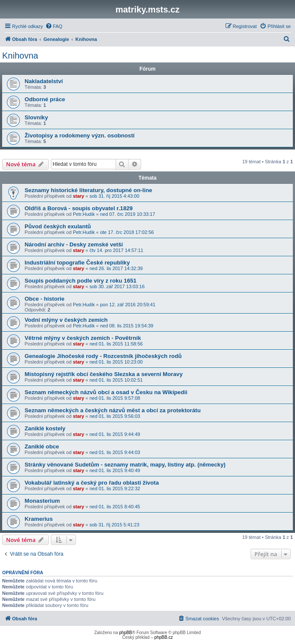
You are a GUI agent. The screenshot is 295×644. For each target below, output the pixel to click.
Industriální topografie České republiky (77, 263)
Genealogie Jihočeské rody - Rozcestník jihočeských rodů (103, 356)
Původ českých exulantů (58, 226)
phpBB (126, 633)
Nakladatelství (44, 81)
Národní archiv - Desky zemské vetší (74, 244)
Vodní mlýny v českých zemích (66, 320)
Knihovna (20, 56)
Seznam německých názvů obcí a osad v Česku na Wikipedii (106, 392)
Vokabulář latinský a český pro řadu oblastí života (92, 483)
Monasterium (42, 501)
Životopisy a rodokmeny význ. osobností (80, 135)
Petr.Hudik (84, 214)
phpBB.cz (164, 637)
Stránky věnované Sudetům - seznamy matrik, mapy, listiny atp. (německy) (125, 465)
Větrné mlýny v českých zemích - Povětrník (83, 338)
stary (78, 196)
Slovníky (36, 117)
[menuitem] (54, 26)
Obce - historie (44, 299)
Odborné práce (45, 99)
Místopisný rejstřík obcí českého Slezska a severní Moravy (104, 374)
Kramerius (39, 519)
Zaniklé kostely (45, 428)
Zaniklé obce (42, 446)
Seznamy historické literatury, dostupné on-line (88, 190)
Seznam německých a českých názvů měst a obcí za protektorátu (113, 410)
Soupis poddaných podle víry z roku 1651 (80, 281)
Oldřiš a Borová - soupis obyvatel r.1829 (79, 208)
